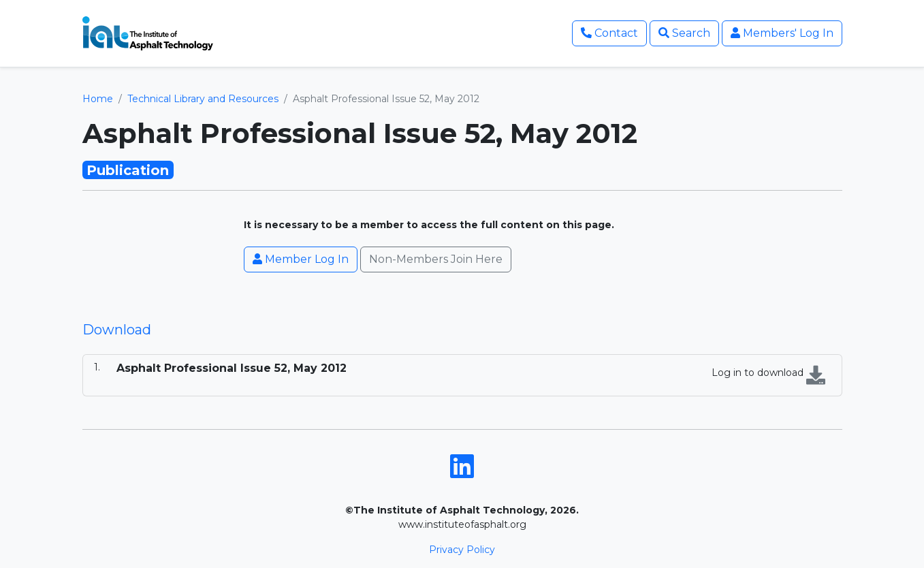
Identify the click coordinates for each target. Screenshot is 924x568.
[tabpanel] (462, 375)
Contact (609, 33)
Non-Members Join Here (436, 259)
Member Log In (301, 259)
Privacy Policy (462, 550)
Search (684, 33)
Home (98, 99)
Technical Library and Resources (203, 99)
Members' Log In (782, 33)
